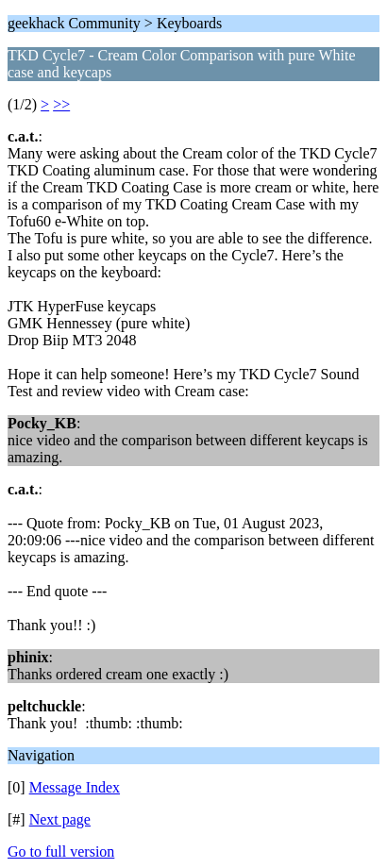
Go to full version (61, 851)
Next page (60, 819)
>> (61, 104)
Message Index (75, 787)
